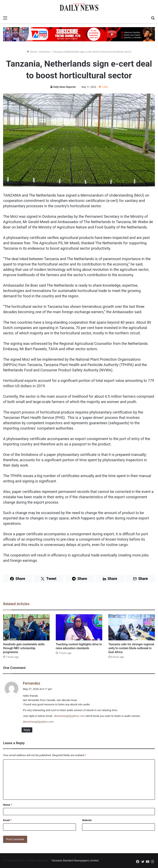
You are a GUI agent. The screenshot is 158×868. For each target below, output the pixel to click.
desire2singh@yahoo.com (70, 716)
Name (8, 805)
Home (32, 52)
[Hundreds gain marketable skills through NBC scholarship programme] (26, 627)
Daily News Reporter (64, 87)
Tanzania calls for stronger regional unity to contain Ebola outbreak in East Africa (131, 648)
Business (45, 52)
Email (7, 820)
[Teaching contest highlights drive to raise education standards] (79, 627)
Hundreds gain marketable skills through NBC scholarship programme (24, 648)
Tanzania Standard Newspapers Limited (75, 860)
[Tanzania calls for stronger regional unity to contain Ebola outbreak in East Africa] (132, 627)
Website (87, 820)
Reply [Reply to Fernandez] (27, 730)
